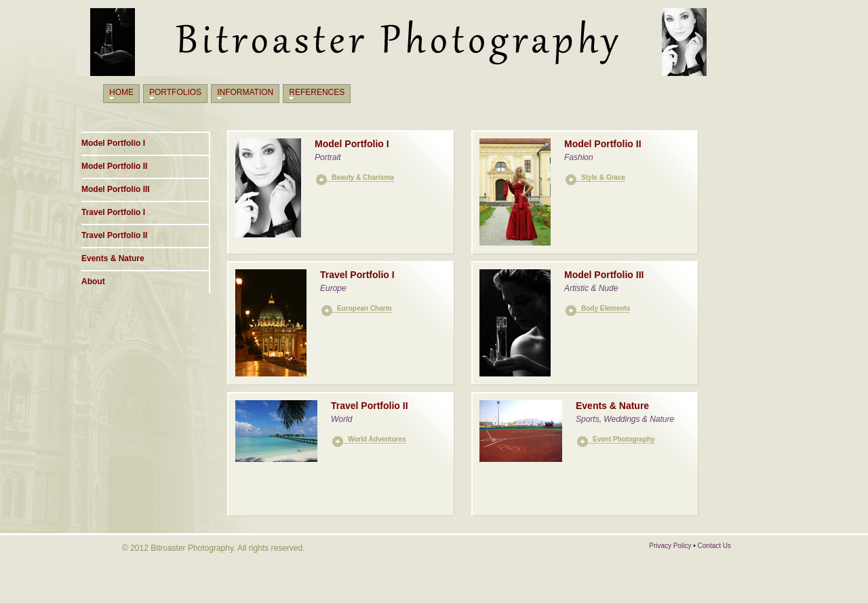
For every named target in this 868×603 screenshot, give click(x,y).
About (93, 281)
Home (121, 92)
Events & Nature (113, 258)
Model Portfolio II (114, 166)
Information (245, 92)
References (317, 92)
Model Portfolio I (113, 143)
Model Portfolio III (116, 189)
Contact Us (714, 546)
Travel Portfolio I (113, 212)
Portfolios (175, 92)
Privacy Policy (670, 546)
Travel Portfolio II (114, 235)
